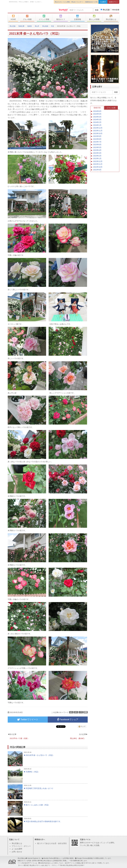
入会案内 (103, 2)
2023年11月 (98, 131)
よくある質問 (17, 849)
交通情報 (77, 18)
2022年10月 (98, 167)
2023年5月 (97, 147)
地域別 (30, 26)
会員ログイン (113, 2)
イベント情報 (44, 18)
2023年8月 (97, 139)
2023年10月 (98, 133)
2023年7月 (97, 142)
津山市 (37, 26)
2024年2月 (97, 122)
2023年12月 (98, 128)
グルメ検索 (27, 18)
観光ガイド (61, 18)
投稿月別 (97, 108)
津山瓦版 (26, 10)
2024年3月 (97, 120)
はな (71, 712)
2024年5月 (97, 114)
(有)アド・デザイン (51, 865)
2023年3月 (97, 153)
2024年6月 (97, 111)
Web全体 (115, 10)
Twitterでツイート (28, 719)
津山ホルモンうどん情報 (62, 2)
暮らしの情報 (94, 18)
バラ (81, 712)
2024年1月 (97, 125)
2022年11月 (98, 164)
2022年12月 (98, 161)
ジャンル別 (111, 108)
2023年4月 (97, 150)
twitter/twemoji (45, 863)
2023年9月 (97, 136)
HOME (13, 18)
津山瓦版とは (111, 18)
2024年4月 (97, 117)
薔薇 (86, 712)
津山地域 (45, 26)
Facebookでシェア (68, 719)
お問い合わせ (17, 852)
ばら (76, 712)
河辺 (52, 26)
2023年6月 (97, 145)
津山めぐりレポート (77, 2)
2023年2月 (97, 156)
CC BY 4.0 (87, 863)
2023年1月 (97, 158)
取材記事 (21, 26)
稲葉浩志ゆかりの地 (91, 2)
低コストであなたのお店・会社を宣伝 (52, 843)
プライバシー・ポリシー (21, 846)
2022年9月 (97, 170)
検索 (97, 10)
